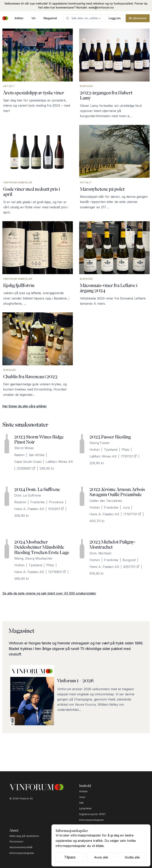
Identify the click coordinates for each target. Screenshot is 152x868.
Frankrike (38, 502)
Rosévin (20, 502)
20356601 (26, 468)
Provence (56, 502)
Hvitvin (95, 450)
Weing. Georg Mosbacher (33, 558)
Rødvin (19, 455)
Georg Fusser (100, 443)
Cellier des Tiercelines (106, 501)
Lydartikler (85, 808)
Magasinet (50, 18)
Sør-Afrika (37, 455)
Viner (82, 797)
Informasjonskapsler (92, 820)
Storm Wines (24, 448)
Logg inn (115, 18)
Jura (126, 507)
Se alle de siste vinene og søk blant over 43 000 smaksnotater (49, 593)
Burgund (129, 560)
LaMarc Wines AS (59, 462)
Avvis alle (101, 857)
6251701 (131, 567)
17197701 (132, 514)
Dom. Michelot (100, 553)
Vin (34, 18)
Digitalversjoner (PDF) (92, 814)
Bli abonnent (138, 18)
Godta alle (132, 857)
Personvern (16, 842)
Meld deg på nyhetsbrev (24, 836)
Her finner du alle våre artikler (25, 406)
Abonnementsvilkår (21, 847)
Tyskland (111, 450)
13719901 (57, 572)
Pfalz (125, 450)
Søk (81, 803)
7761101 (129, 456)
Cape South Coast (28, 462)
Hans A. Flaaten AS (29, 509)
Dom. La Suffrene (28, 495)
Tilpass (70, 857)
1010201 (56, 509)
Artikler (19, 18)
